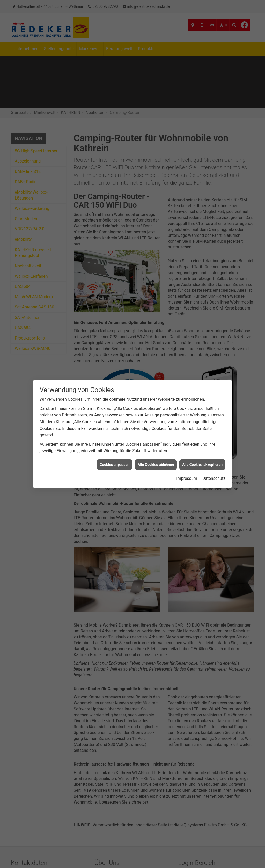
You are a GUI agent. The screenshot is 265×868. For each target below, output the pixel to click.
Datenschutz (214, 478)
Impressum (187, 478)
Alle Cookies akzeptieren (202, 464)
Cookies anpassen (115, 464)
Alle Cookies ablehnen (156, 464)
